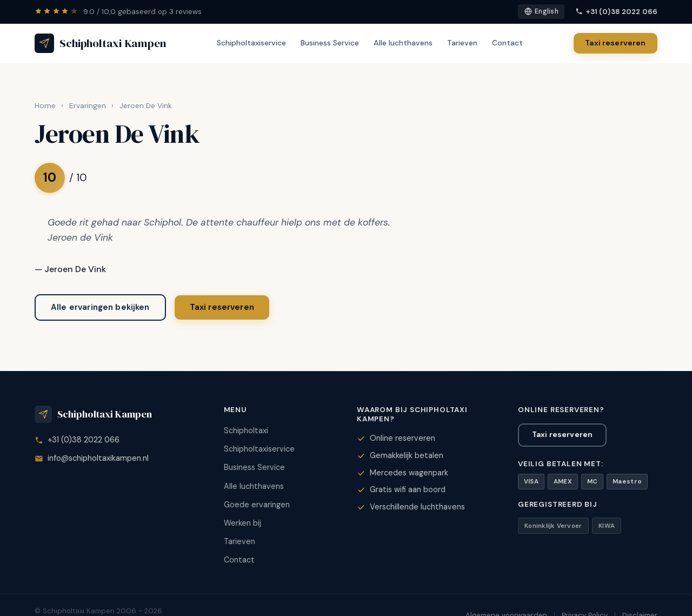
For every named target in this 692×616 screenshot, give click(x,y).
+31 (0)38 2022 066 (616, 12)
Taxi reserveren (615, 43)
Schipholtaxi (246, 430)
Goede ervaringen (257, 505)
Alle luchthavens (403, 43)
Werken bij (242, 523)
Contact (507, 43)
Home (45, 106)
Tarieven (462, 43)
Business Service (330, 43)
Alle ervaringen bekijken (100, 307)
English (541, 11)
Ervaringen (88, 106)
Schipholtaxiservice (251, 43)
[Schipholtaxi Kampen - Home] (100, 43)
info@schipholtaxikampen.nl (98, 458)
